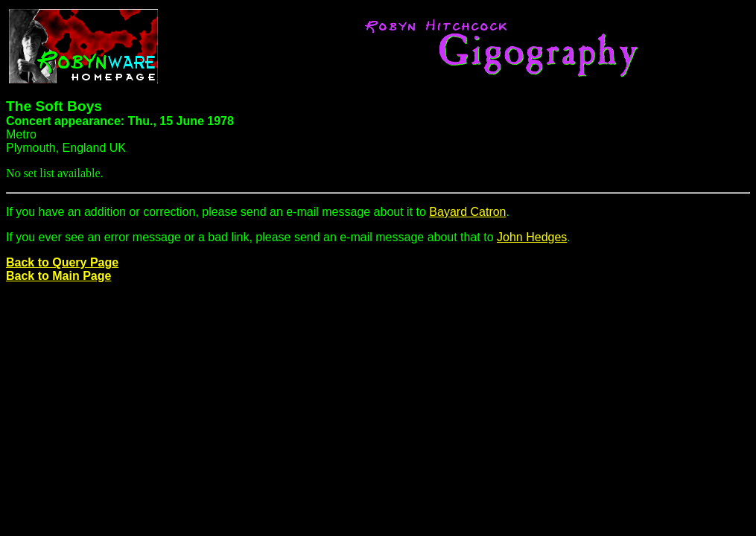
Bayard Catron (467, 212)
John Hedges (532, 237)
